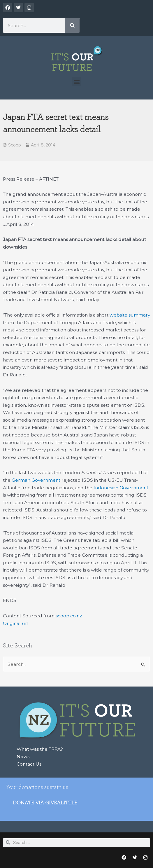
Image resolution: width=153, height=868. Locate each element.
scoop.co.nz (69, 616)
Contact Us (29, 764)
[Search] (72, 25)
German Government (36, 480)
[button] (76, 82)
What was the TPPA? (40, 749)
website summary (130, 315)
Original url (16, 623)
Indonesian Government (121, 488)
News (23, 756)
